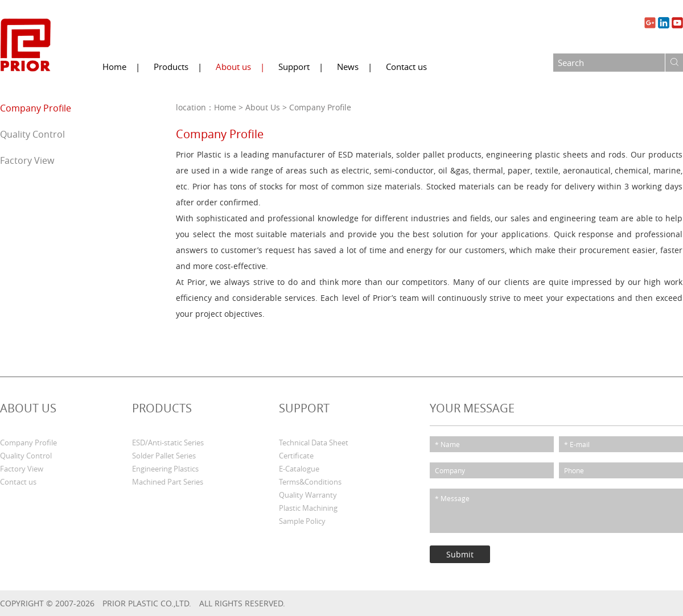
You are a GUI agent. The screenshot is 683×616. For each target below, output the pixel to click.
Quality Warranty (308, 495)
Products (171, 67)
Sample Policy (302, 521)
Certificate (296, 456)
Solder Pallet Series (164, 456)
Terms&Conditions (310, 482)
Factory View (27, 160)
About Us (263, 107)
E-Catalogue (299, 469)
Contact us (406, 67)
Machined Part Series (168, 482)
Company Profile (36, 108)
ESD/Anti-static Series (168, 443)
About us (233, 67)
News (348, 67)
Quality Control (32, 134)
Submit (460, 554)
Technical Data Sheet (314, 443)
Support (294, 67)
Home (114, 67)
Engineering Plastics (165, 469)
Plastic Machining (308, 508)
